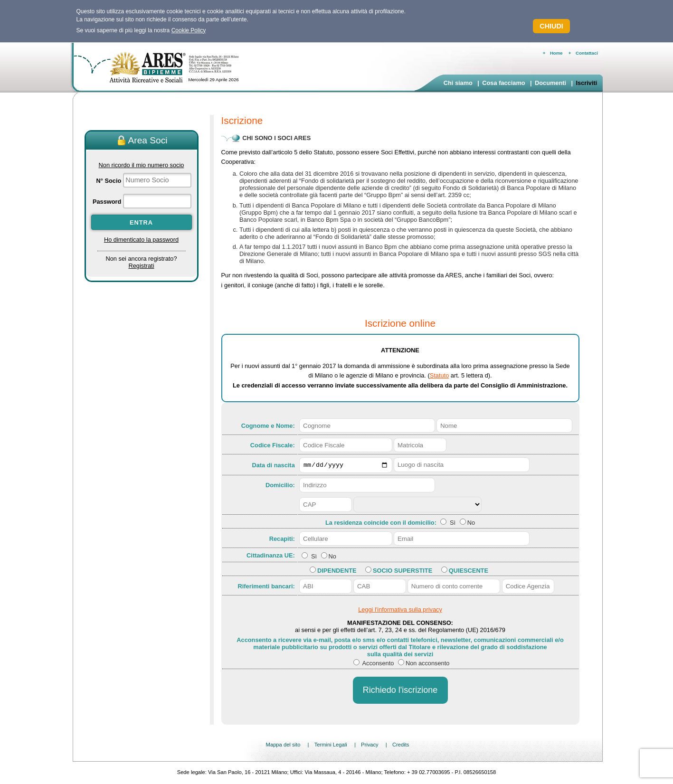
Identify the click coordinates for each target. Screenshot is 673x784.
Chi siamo (458, 83)
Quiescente (469, 571)
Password (107, 202)
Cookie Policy (189, 30)
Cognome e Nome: (268, 426)
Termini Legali (331, 746)
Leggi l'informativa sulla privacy (400, 611)
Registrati (141, 266)
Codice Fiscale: (273, 445)
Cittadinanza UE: (271, 557)
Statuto (440, 375)
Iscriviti (586, 83)
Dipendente (337, 571)
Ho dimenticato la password (141, 240)
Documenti (550, 83)
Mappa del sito (283, 746)
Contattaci (587, 53)
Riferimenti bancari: (266, 588)
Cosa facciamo (503, 83)
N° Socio (109, 181)
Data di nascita (273, 466)
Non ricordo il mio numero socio (142, 165)
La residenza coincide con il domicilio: (382, 524)
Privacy (370, 746)
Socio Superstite (403, 571)
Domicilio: (280, 486)
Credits (401, 746)
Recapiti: (282, 540)
